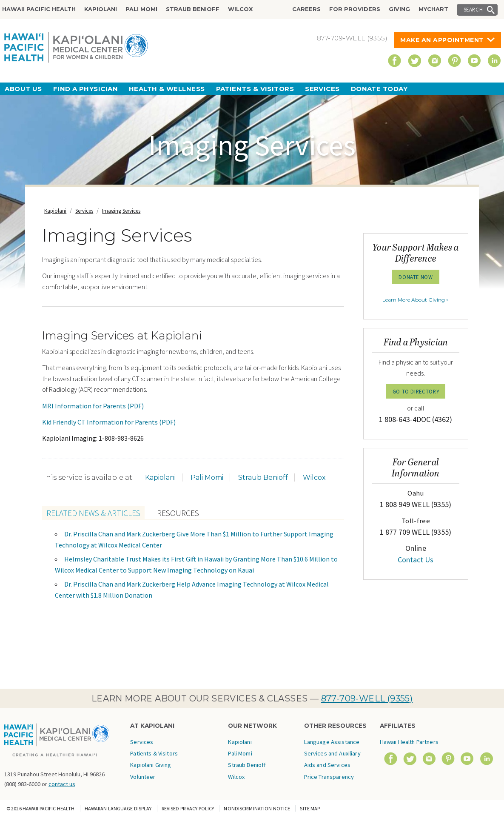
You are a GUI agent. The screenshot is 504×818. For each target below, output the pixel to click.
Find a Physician (85, 89)
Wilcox (240, 9)
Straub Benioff (193, 9)
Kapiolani (101, 9)
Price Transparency (329, 777)
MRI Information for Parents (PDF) (93, 406)
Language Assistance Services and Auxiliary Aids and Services (332, 754)
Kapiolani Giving (151, 765)
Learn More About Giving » (416, 300)
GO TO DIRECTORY (416, 391)
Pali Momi (141, 9)
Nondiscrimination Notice (257, 808)
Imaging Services (121, 211)
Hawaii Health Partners (409, 742)
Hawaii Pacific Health (39, 9)
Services (322, 89)
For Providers (355, 9)
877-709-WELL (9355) (367, 698)
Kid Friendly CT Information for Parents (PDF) (109, 422)
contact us (62, 784)
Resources (178, 513)
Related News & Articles (93, 513)
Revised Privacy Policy (188, 808)
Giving (399, 9)
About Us (23, 89)
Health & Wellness (167, 89)
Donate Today (379, 89)
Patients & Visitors (255, 89)
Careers (306, 9)
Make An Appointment (442, 40)
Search (473, 9)
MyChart (433, 9)
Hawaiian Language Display (118, 808)
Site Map (310, 808)
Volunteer (143, 777)
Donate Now (416, 277)
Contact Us (416, 560)
